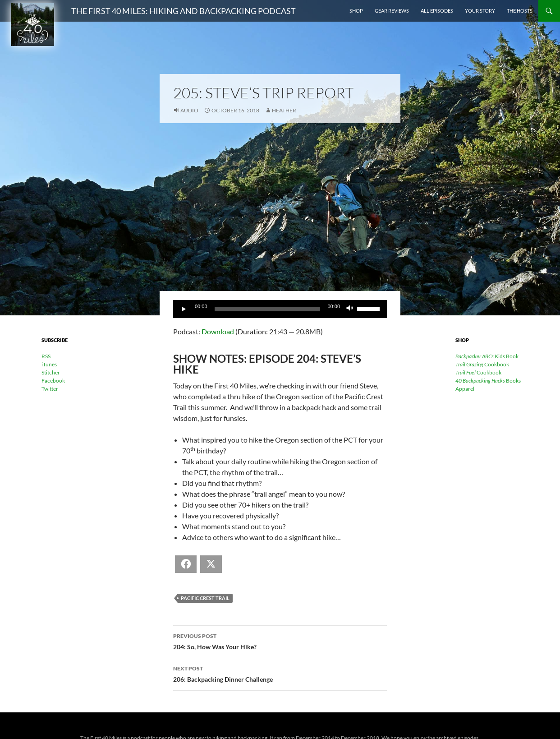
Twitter (50, 389)
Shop (356, 11)
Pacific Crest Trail (205, 598)
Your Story (480, 11)
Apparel (465, 389)
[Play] (185, 309)
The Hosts (520, 11)
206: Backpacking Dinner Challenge (280, 673)
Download (218, 331)
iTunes (49, 364)
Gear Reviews (392, 11)
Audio (189, 110)
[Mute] (350, 309)
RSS (46, 356)
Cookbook (482, 364)
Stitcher (51, 372)
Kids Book (487, 356)
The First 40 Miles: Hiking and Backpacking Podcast (184, 11)
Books (488, 381)
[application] (280, 309)
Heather (284, 110)
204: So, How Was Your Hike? (280, 641)
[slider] (268, 309)
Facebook (53, 381)
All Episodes (437, 11)
